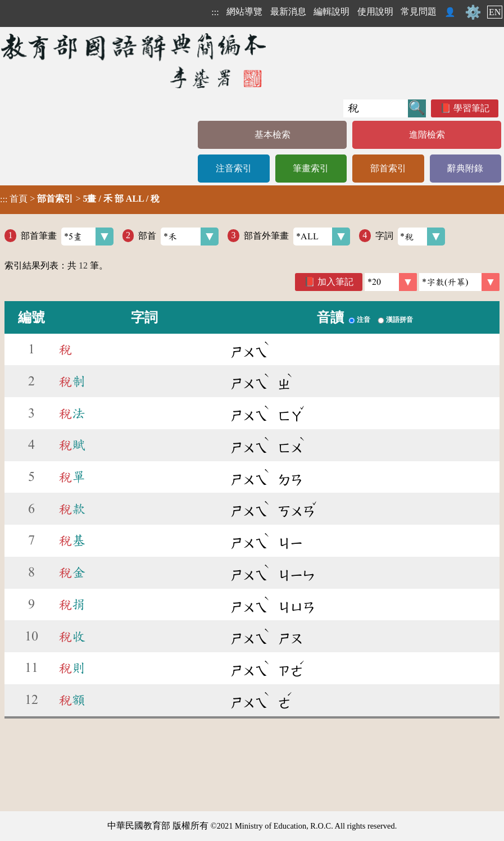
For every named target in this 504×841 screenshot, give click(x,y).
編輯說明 (332, 12)
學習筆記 (471, 108)
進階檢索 (427, 135)
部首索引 (388, 168)
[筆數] (391, 282)
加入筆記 (335, 282)
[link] (459, 282)
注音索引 (234, 168)
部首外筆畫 (297, 237)
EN (495, 12)
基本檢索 (273, 135)
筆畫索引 (311, 168)
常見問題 (419, 12)
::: (215, 12)
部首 (178, 237)
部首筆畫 (67, 237)
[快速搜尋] (376, 108)
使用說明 (375, 12)
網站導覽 (244, 12)
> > (80, 199)
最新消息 (288, 12)
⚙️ (473, 12)
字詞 (410, 237)
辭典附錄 (465, 168)
